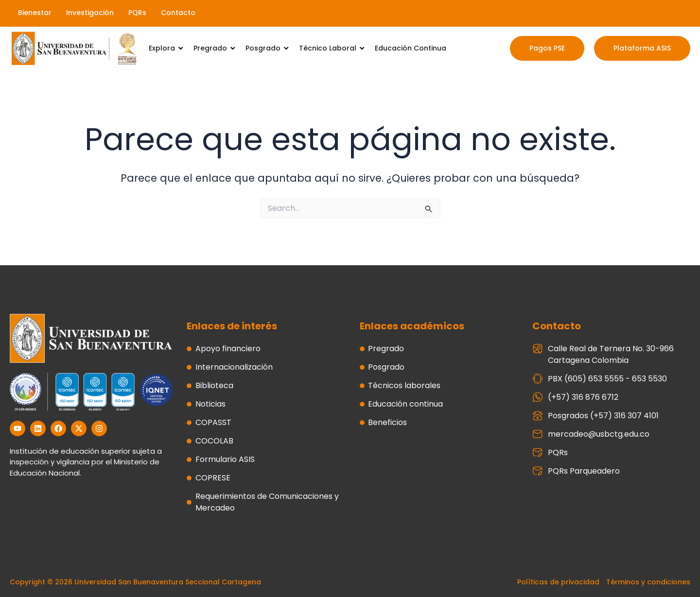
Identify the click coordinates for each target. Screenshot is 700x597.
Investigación (90, 13)
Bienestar (35, 13)
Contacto (178, 13)
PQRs (137, 13)
